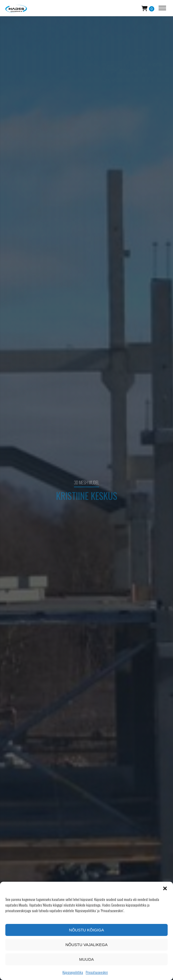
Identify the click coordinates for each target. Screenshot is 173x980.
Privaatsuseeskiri (97, 972)
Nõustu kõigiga (87, 930)
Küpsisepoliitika (73, 972)
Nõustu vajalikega (86, 945)
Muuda (87, 959)
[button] (165, 888)
